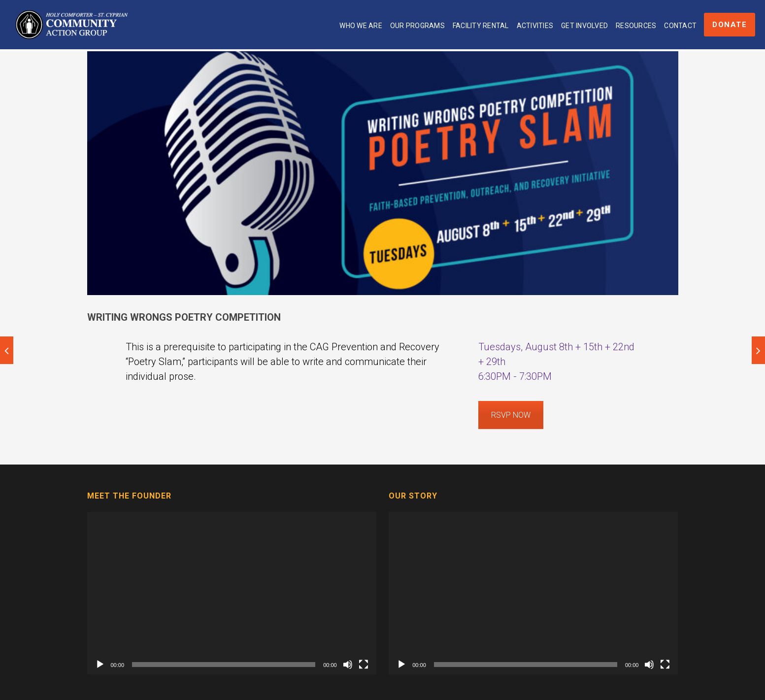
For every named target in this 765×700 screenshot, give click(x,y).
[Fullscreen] (364, 665)
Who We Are (361, 26)
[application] (232, 593)
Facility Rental (481, 26)
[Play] (100, 665)
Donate (730, 25)
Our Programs (417, 26)
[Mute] (348, 665)
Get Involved (584, 26)
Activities (535, 26)
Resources (636, 26)
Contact (680, 26)
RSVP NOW (511, 415)
